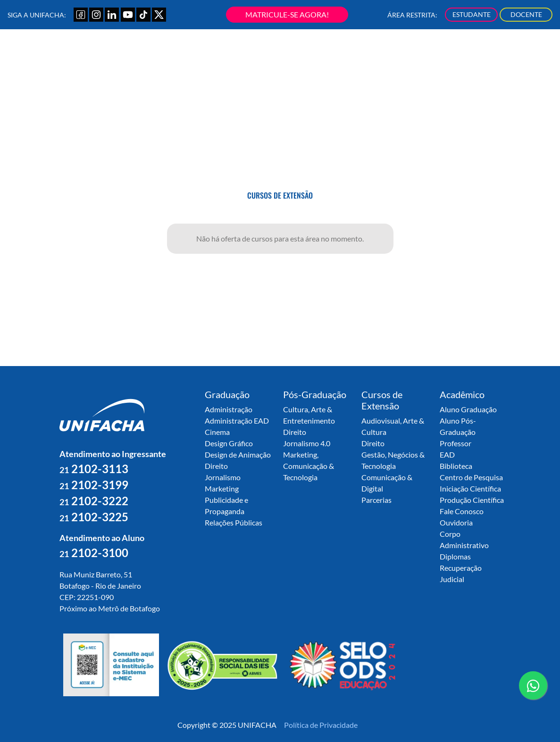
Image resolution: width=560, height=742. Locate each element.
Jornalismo (223, 477)
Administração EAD (237, 421)
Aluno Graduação (468, 409)
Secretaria (355, 54)
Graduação (226, 54)
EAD (447, 454)
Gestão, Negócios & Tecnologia (393, 460)
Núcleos (390, 54)
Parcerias (376, 500)
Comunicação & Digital (387, 483)
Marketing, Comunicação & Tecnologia (309, 466)
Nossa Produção (434, 54)
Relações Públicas (234, 522)
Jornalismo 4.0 (307, 443)
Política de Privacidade (321, 725)
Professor (456, 443)
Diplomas (455, 556)
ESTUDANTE (472, 14)
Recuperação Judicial (461, 573)
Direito (216, 466)
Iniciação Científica (470, 488)
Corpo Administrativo (464, 539)
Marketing (222, 488)
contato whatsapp (533, 689)
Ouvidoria (456, 522)
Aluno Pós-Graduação (458, 426)
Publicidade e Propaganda (226, 505)
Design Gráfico (229, 443)
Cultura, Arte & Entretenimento (309, 415)
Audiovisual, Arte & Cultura (393, 426)
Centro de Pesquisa (471, 477)
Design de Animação (238, 454)
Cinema (217, 432)
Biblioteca (456, 466)
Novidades (483, 54)
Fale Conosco (462, 511)
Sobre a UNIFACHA (175, 54)
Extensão (319, 54)
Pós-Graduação (274, 54)
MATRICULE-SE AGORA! (287, 14)
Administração (229, 409)
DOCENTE (526, 14)
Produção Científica (472, 500)
